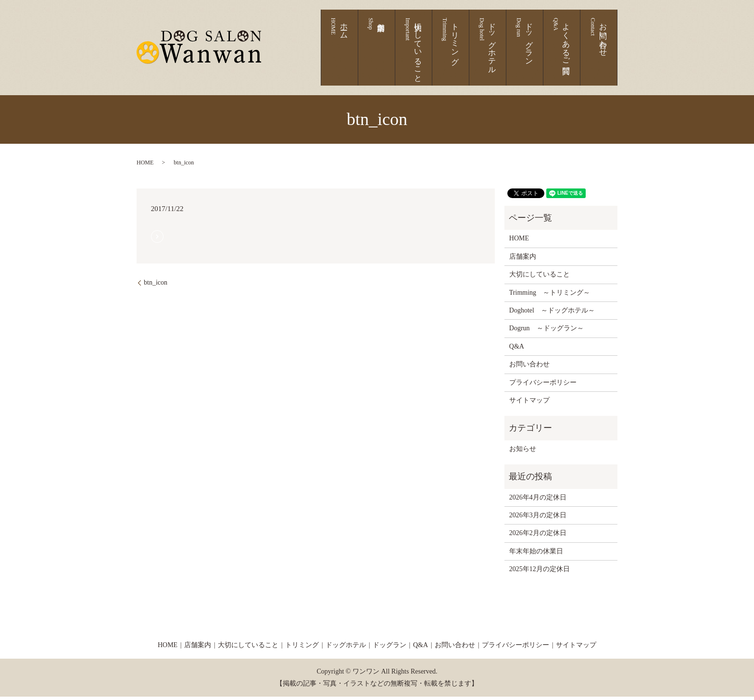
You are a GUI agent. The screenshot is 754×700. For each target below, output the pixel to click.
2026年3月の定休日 (538, 519)
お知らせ (523, 452)
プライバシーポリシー (543, 386)
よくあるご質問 (574, 54)
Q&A (517, 350)
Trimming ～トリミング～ (550, 296)
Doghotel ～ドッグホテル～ (552, 314)
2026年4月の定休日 (538, 501)
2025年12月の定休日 (540, 573)
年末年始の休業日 (536, 555)
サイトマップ (529, 404)
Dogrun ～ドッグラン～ (547, 332)
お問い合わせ (602, 54)
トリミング (489, 54)
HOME (145, 166)
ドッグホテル (517, 54)
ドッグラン (546, 54)
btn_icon (156, 286)
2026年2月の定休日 (538, 537)
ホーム (404, 54)
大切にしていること (460, 54)
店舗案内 (427, 54)
